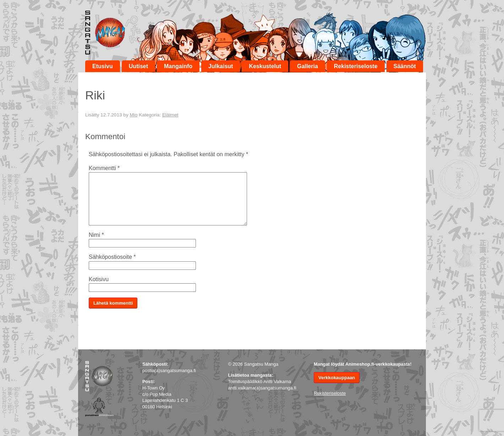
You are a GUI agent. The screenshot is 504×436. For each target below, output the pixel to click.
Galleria (308, 66)
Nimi (96, 235)
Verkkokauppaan (337, 378)
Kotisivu (99, 279)
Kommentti (104, 168)
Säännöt (405, 66)
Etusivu (103, 66)
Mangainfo (178, 66)
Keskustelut (265, 66)
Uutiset (138, 66)
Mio (133, 115)
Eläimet (170, 115)
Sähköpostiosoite (112, 257)
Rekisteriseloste (356, 66)
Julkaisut (221, 66)
